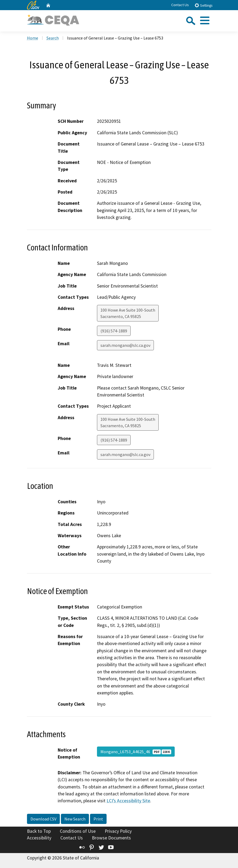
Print (98, 819)
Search (53, 38)
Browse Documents (111, 838)
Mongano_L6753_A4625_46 (136, 752)
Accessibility (39, 838)
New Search (75, 819)
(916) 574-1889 (114, 331)
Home (33, 38)
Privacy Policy (118, 831)
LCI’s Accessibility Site (128, 801)
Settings (203, 5)
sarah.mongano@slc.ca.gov (125, 345)
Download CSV (43, 819)
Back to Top (39, 831)
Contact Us (180, 5)
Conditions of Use (78, 831)
